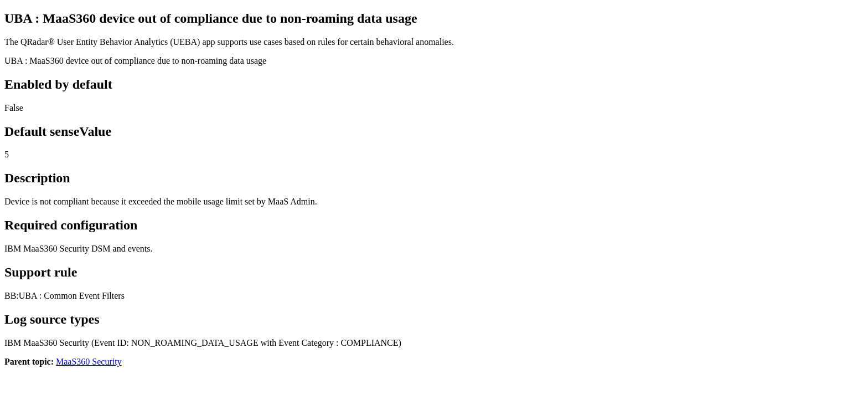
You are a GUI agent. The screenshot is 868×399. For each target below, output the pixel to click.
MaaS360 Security (89, 362)
